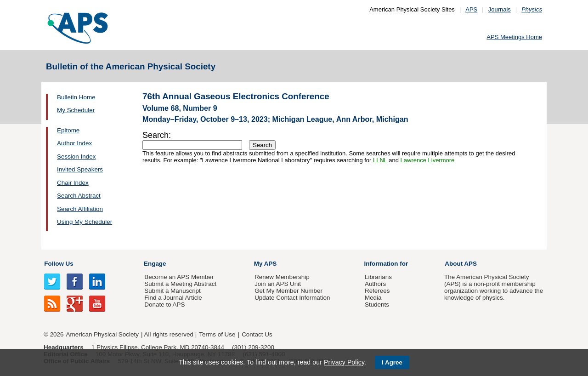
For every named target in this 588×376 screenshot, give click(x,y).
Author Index (74, 143)
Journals (500, 9)
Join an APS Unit (278, 284)
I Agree (392, 362)
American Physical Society (102, 334)
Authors (375, 284)
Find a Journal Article (173, 298)
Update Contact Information (292, 298)
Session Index (76, 157)
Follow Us (59, 264)
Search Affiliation (80, 209)
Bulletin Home (76, 97)
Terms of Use (217, 334)
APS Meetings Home (514, 37)
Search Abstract (79, 196)
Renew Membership (282, 277)
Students (377, 305)
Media (373, 298)
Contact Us (257, 334)
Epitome (68, 130)
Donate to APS (164, 305)
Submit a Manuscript (172, 291)
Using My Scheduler (85, 222)
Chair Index (73, 183)
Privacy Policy (344, 362)
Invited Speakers (80, 169)
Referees (377, 291)
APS (471, 9)
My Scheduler (76, 110)
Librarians (378, 277)
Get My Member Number (288, 291)
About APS (461, 264)
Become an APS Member (179, 277)
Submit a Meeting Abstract (180, 284)
